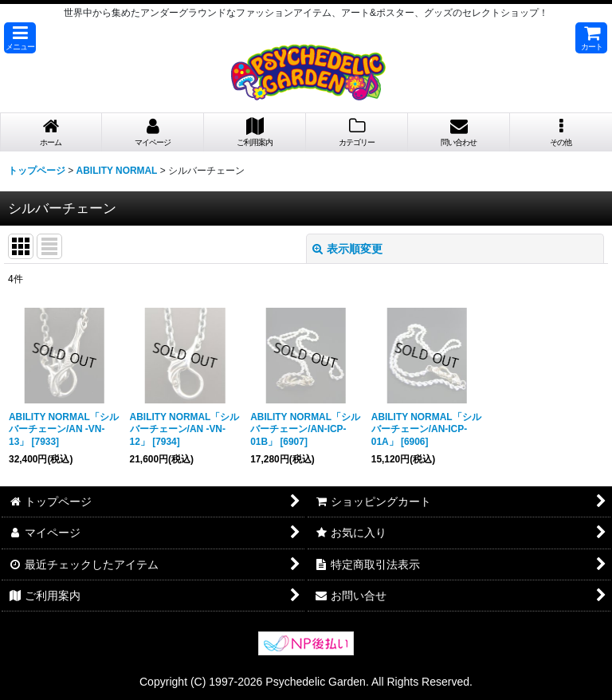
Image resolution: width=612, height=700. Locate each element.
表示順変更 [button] (347, 249)
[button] (20, 38)
